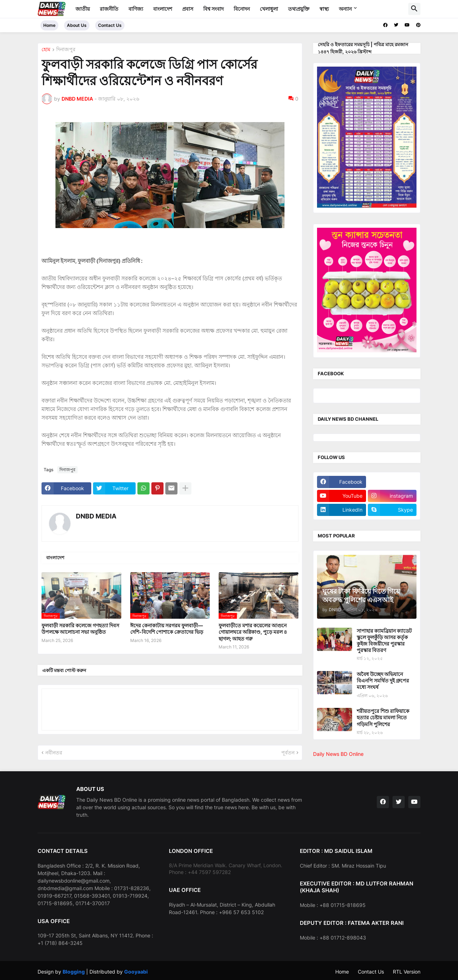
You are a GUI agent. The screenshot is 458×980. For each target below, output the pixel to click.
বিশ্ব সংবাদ (213, 9)
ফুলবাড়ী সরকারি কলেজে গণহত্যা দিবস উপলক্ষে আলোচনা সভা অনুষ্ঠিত (80, 629)
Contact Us (110, 25)
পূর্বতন (288, 752)
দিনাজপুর (66, 50)
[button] (414, 9)
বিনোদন (242, 9)
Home (49, 25)
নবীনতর (54, 752)
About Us (77, 25)
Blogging (74, 972)
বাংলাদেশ (163, 9)
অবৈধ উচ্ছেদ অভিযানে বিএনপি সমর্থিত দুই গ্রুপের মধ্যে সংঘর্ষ (383, 680)
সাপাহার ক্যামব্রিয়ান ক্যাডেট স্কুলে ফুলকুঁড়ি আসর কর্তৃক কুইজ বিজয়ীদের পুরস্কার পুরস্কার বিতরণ (384, 641)
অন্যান (345, 9)
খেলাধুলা (269, 9)
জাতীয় (83, 9)
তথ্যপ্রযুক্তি (299, 9)
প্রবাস (188, 9)
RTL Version (407, 972)
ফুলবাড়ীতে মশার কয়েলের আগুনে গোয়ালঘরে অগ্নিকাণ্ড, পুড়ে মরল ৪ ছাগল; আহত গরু (253, 632)
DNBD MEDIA (96, 516)
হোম (46, 50)
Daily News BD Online (338, 754)
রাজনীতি (109, 9)
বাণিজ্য (136, 9)
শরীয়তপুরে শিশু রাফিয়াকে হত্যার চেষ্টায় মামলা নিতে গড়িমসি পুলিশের (383, 717)
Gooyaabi (136, 972)
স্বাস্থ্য (324, 9)
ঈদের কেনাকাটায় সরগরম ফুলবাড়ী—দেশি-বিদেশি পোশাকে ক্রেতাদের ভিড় (167, 629)
